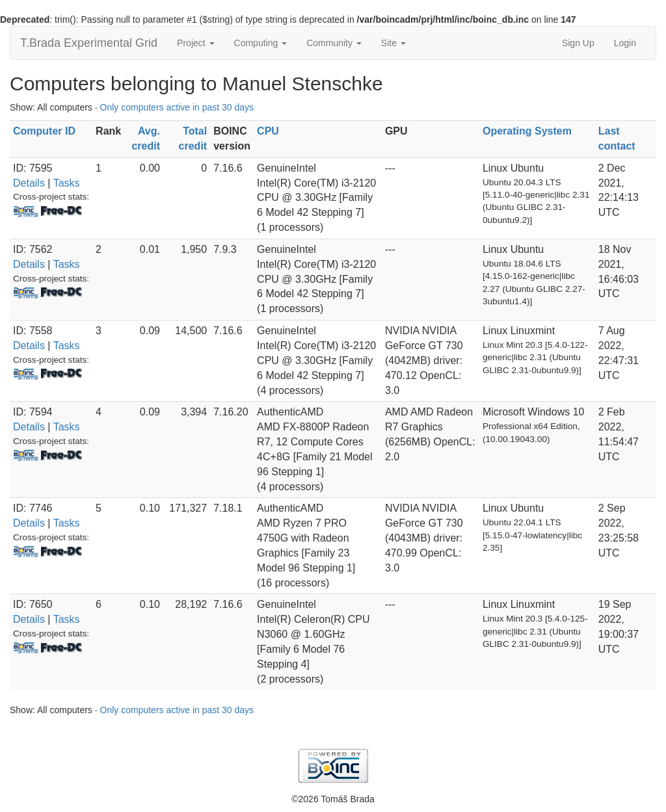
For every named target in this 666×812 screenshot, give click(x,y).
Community (334, 43)
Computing (261, 43)
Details (29, 183)
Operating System (527, 131)
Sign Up (578, 43)
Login (625, 43)
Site (393, 43)
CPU (268, 131)
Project (195, 43)
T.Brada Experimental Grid (89, 43)
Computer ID (44, 131)
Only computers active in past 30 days (177, 107)
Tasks (67, 183)
